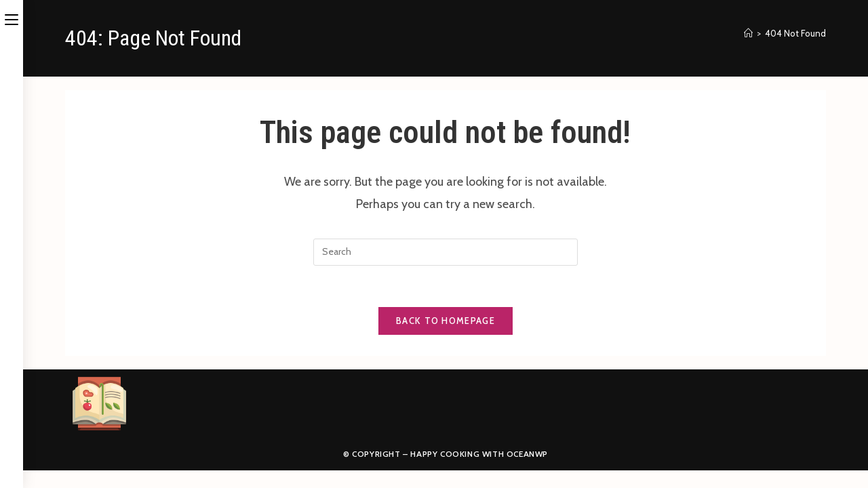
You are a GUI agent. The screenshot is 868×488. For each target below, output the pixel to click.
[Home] (748, 33)
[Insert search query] (446, 252)
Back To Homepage (446, 321)
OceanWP (527, 454)
